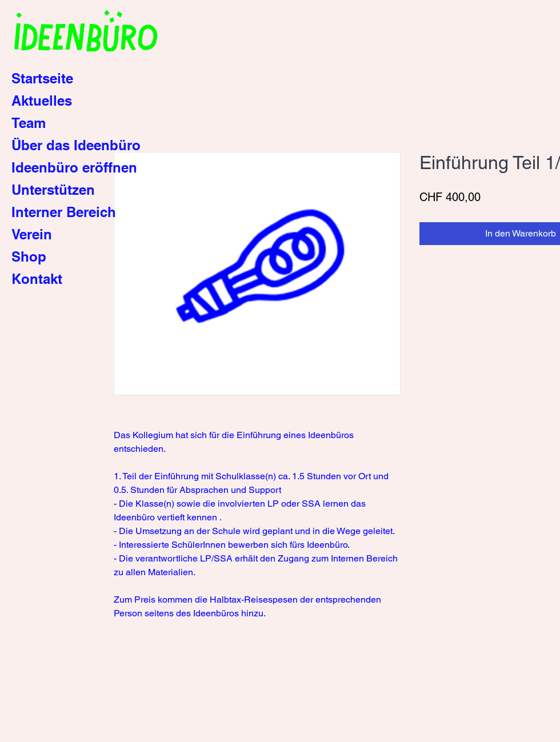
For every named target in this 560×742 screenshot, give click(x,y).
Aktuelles (42, 101)
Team (29, 123)
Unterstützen (53, 190)
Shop (29, 256)
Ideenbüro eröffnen (74, 167)
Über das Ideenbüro (76, 145)
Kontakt (37, 279)
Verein (32, 234)
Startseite (42, 78)
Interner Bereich (64, 212)
